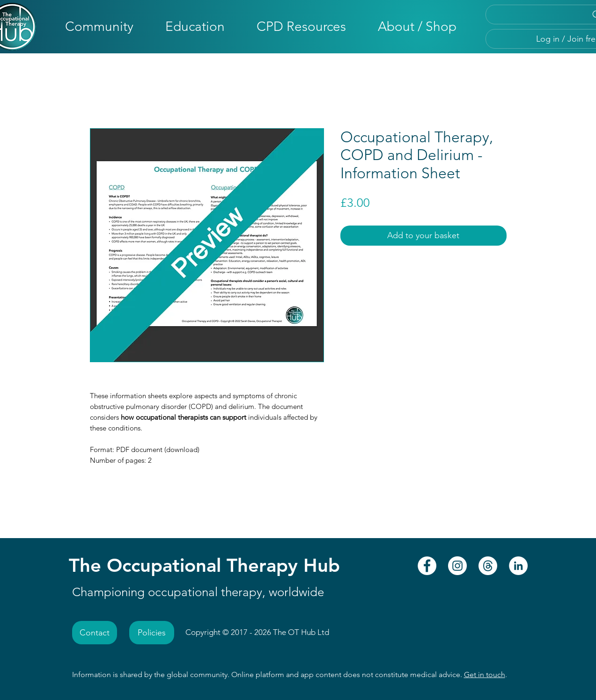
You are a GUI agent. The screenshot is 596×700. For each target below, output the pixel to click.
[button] (99, 26)
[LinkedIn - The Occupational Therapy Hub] (518, 566)
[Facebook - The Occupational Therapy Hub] (427, 566)
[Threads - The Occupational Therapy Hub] (488, 566)
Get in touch (485, 674)
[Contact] (95, 633)
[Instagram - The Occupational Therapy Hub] (457, 566)
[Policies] (152, 633)
